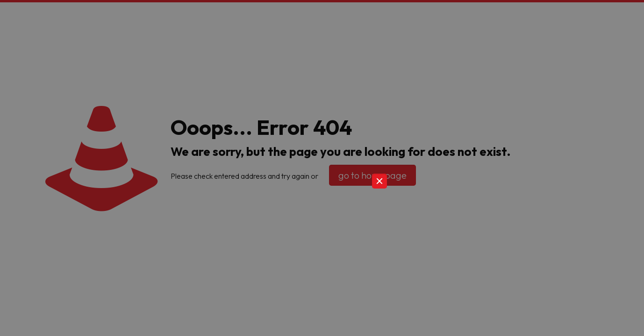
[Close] (379, 181)
